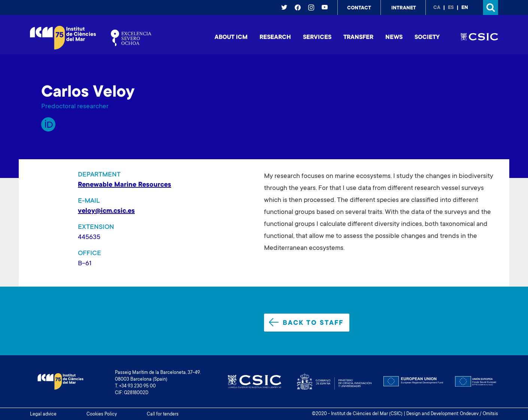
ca (437, 8)
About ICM (231, 37)
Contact (359, 8)
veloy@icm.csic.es (106, 211)
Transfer (358, 37)
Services (317, 37)
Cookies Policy (102, 414)
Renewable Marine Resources (125, 185)
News (394, 37)
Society (427, 37)
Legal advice (43, 414)
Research (275, 37)
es (451, 8)
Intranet (404, 8)
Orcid (48, 124)
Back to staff (306, 323)
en (465, 8)
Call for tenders (163, 414)
